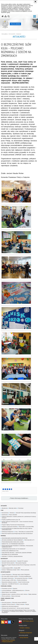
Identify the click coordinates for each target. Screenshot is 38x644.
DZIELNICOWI (8, 598)
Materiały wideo (13, 508)
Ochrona (27, 590)
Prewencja (3, 536)
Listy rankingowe (24, 584)
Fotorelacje (21, 508)
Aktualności (19, 34)
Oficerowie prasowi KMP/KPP (19, 603)
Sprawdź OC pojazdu (23, 561)
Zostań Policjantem (5, 572)
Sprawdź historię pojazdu (8, 563)
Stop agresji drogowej (21, 563)
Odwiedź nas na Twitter (13, 622)
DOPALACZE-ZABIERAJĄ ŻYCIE (10, 551)
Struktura (12, 513)
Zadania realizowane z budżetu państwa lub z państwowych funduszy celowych (19, 517)
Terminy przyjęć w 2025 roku (9, 580)
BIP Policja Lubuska (28, 621)
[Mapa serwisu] (6, 16)
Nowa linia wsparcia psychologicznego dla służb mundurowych (17, 533)
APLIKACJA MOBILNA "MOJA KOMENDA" (12, 540)
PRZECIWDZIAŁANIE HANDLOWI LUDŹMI (13, 542)
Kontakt (30, 578)
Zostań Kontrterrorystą (23, 582)
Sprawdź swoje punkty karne (9, 561)
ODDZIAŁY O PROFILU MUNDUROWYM (12, 556)
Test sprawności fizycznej (21, 578)
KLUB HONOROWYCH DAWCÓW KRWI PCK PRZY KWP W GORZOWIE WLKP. (17, 529)
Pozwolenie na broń (7, 588)
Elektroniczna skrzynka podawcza (10, 606)
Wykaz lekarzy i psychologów (9, 592)
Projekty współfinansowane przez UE (11, 520)
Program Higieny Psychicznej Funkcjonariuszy (13, 525)
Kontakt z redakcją (25, 628)
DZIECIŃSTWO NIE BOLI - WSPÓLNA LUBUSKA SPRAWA (17, 553)
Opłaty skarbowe (32, 594)
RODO (13, 598)
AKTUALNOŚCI (12, 34)
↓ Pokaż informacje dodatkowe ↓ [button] (19, 498)
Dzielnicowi (5, 515)
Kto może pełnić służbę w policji (10, 576)
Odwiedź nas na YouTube (6, 622)
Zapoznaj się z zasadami (8, 640)
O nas (2, 510)
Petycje (27, 604)
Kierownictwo (5, 513)
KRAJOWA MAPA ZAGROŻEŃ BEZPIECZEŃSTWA (15, 538)
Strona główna (5, 34)
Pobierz (3, 598)
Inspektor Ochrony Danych (8, 604)
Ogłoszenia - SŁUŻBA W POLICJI (10, 584)
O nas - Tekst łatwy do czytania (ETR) (24, 532)
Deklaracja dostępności (7, 532)
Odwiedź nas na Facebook (9, 622)
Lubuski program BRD (7, 568)
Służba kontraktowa (22, 580)
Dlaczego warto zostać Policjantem (21, 574)
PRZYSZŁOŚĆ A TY (29, 540)
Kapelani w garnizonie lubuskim (10, 527)
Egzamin (15, 588)
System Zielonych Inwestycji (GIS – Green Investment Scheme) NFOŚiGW (17, 522)
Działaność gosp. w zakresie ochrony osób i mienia (14, 594)
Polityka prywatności (7, 642)
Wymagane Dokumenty (8, 578)
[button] (35, 17)
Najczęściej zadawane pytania (9, 582)
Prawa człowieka (13, 515)
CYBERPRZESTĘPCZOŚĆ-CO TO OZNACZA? (14, 549)
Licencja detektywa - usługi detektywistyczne (13, 590)
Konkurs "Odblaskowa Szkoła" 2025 (11, 570)
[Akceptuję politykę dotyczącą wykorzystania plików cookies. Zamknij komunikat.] (35, 2)
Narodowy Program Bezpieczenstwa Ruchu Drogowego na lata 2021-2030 (19, 565)
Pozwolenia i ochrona (6, 586)
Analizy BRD (17, 568)
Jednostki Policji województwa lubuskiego (26, 513)
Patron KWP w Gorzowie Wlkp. (26, 527)
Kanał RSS (3, 622)
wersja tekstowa (24, 638)
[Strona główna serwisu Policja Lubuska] (3, 16)
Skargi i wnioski (20, 604)
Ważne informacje (16, 596)
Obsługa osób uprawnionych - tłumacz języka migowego (16, 608)
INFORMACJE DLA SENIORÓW (10, 555)
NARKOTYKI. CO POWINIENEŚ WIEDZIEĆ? (13, 544)
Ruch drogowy (4, 559)
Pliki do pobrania (25, 570)
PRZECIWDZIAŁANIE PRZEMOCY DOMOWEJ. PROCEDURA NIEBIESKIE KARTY (17, 546)
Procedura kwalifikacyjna (25, 576)
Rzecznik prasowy (6, 603)
